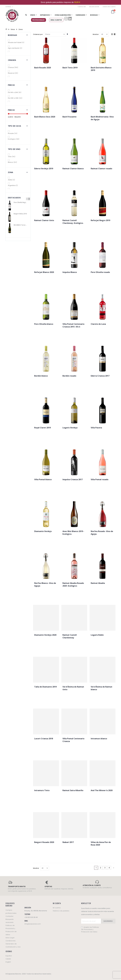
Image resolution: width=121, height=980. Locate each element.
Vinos (13, 29)
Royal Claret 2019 (42, 428)
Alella (13, 180)
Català (8, 959)
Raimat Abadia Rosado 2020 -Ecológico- (73, 584)
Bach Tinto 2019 (70, 68)
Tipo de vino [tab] (14, 149)
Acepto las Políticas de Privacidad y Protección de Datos (90, 929)
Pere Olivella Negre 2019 (21, 202)
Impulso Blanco (70, 272)
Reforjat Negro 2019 (100, 220)
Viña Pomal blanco (43, 479)
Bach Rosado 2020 (43, 68)
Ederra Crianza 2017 (100, 376)
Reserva (15, 73)
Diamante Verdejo (43, 531)
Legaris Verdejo (70, 428)
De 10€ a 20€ (16, 92)
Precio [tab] (11, 85)
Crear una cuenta (109, 7)
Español (9, 956)
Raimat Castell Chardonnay (70, 636)
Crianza (15, 67)
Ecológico (15, 139)
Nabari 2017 (68, 842)
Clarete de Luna (98, 324)
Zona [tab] (11, 172)
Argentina (14, 185)
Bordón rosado (69, 376)
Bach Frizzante (69, 117)
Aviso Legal (10, 938)
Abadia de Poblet (18, 42)
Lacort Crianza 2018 (44, 739)
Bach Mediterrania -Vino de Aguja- (102, 118)
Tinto (13, 157)
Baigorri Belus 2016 (20, 214)
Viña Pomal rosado (100, 479)
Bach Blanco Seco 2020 (45, 117)
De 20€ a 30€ (17, 98)
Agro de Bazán (17, 48)
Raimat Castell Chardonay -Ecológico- (73, 222)
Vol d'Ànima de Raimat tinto (73, 688)
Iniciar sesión (94, 7)
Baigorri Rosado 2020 (44, 842)
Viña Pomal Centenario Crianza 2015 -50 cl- (73, 325)
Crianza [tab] (12, 60)
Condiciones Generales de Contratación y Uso (13, 944)
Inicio (6, 29)
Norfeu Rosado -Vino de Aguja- (102, 533)
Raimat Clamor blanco (73, 169)
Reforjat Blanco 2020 (44, 272)
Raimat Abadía (98, 583)
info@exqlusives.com (33, 924)
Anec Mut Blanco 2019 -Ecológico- (73, 533)
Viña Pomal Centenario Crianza (73, 740)
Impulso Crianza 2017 (73, 479)
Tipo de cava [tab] (14, 126)
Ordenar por (38, 34)
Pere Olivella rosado (100, 272)
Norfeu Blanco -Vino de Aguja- (45, 584)
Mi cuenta (57, 908)
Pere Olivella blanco (44, 324)
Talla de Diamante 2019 (45, 687)
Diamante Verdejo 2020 (45, 635)
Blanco (14, 162)
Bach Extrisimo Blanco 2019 (101, 69)
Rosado (14, 133)
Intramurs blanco (99, 739)
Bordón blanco (41, 376)
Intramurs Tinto (42, 790)
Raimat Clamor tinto (44, 220)
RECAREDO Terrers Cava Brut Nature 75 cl (21, 225)
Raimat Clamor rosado (101, 169)
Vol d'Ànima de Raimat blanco (102, 688)
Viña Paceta (96, 428)
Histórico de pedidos (61, 911)
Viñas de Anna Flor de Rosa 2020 (101, 843)
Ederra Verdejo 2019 (44, 169)
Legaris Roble (97, 635)
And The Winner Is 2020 (102, 790)
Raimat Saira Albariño (73, 790)
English (8, 962)
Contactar (82, 7)
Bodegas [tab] (12, 35)
